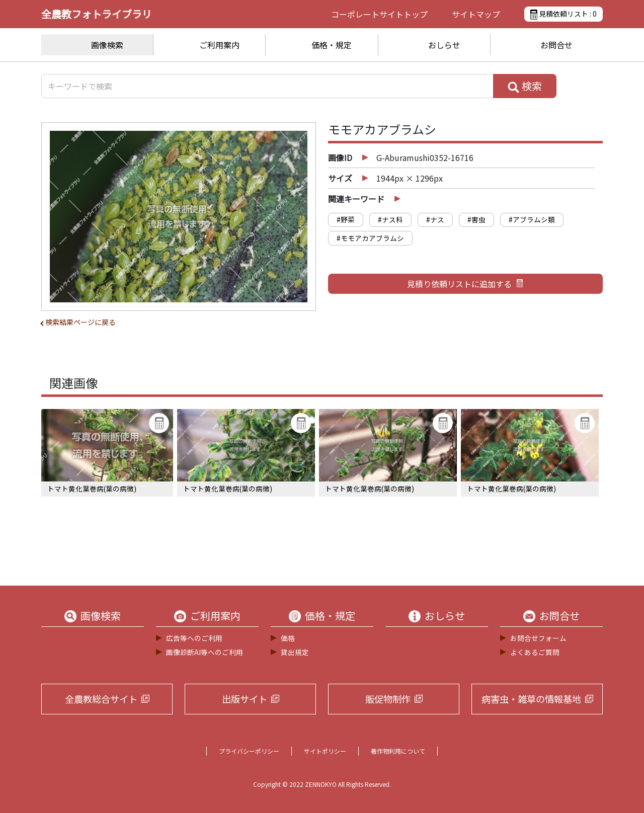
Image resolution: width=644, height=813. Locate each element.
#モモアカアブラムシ (370, 238)
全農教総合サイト (101, 699)
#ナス (435, 219)
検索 (525, 86)
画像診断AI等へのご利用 (205, 652)
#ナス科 (390, 219)
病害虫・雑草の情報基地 (531, 699)
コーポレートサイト (379, 14)
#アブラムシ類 (532, 219)
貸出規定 (295, 652)
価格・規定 (332, 45)
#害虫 (476, 219)
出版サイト (245, 699)
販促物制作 (388, 699)
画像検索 (107, 45)
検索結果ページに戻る (80, 322)
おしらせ (444, 45)
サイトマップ (476, 14)
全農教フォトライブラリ (97, 14)
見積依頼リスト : (563, 14)
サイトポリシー (325, 751)
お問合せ (556, 45)
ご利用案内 (219, 45)
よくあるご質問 (535, 652)
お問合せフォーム (538, 638)
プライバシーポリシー (249, 751)
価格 (288, 638)
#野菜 (346, 219)
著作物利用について (398, 751)
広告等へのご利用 (194, 638)
